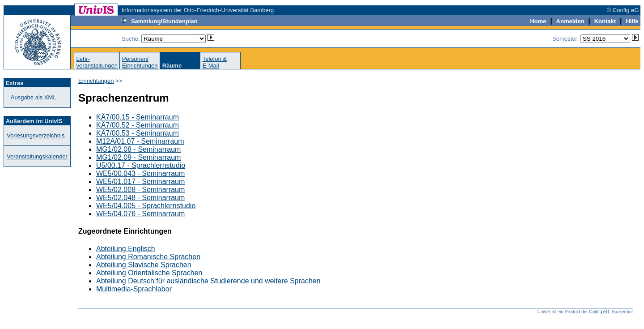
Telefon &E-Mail (215, 62)
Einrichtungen (96, 81)
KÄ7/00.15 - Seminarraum (138, 117)
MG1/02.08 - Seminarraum (138, 149)
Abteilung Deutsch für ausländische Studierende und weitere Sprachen (208, 281)
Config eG (599, 312)
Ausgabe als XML (34, 97)
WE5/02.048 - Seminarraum (140, 198)
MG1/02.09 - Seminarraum (138, 157)
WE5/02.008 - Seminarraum (140, 190)
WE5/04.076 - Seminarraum (140, 214)
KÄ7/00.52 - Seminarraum (138, 125)
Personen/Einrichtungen (140, 62)
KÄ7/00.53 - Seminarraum (138, 133)
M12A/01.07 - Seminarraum (140, 141)
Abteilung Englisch (126, 249)
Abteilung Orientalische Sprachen (149, 273)
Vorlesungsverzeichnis (36, 135)
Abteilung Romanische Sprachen (148, 257)
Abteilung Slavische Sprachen (144, 265)
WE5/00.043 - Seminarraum (140, 173)
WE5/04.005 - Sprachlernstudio (146, 206)
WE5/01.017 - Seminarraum (140, 182)
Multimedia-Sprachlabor (134, 289)
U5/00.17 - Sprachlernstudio (141, 165)
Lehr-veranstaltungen (97, 62)
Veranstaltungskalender (37, 156)
